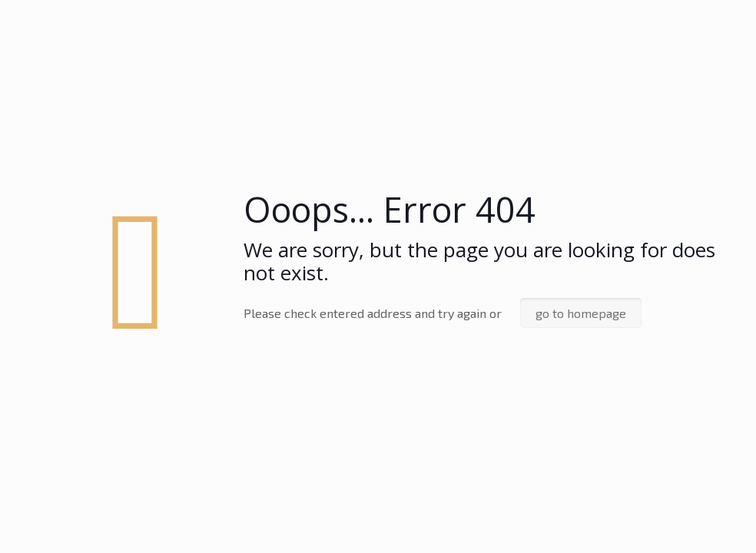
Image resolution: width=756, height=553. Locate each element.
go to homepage (581, 313)
